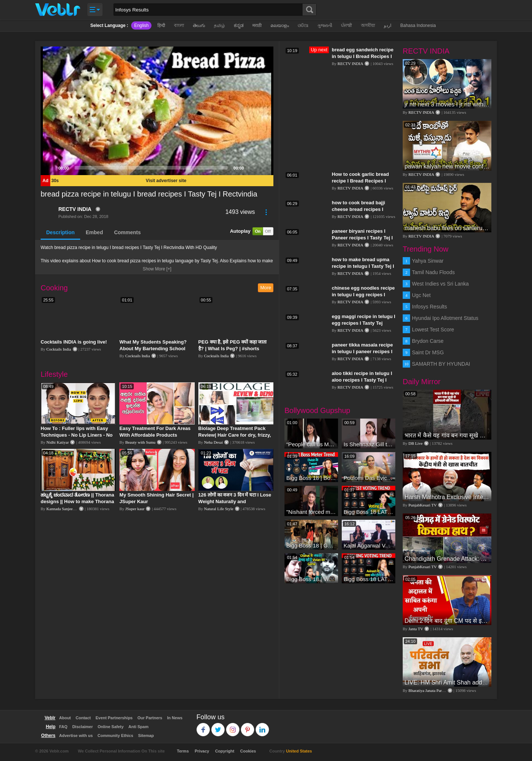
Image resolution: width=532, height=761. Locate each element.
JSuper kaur (135, 509)
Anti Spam (139, 727)
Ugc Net (421, 295)
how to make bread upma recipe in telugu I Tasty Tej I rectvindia (363, 266)
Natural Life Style (219, 509)
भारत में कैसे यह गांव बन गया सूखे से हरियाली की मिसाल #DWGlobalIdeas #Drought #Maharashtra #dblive (447, 435)
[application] (157, 111)
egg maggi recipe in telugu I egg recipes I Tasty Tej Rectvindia (364, 323)
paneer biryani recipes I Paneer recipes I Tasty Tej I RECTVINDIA (362, 238)
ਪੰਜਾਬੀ (347, 25)
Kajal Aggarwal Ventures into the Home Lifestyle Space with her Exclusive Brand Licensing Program (369, 545)
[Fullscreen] (264, 168)
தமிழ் (219, 25)
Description (60, 232)
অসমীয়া (368, 25)
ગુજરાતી (325, 25)
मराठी (257, 25)
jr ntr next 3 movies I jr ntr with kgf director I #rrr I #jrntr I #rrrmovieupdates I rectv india (447, 104)
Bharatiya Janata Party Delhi (432, 690)
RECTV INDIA (75, 209)
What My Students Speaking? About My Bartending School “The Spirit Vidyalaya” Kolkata (154, 349)
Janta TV (416, 629)
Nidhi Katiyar (58, 442)
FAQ (63, 727)
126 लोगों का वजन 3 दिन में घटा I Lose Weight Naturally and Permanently (235, 501)
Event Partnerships (114, 718)
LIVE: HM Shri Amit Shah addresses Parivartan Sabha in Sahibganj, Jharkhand (447, 682)
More (266, 288)
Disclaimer (83, 727)
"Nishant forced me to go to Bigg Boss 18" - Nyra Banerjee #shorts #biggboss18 (311, 512)
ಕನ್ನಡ (239, 25)
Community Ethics (115, 736)
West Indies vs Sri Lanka (440, 284)
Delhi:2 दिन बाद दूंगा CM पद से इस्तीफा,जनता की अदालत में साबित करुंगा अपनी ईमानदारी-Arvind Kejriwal (447, 621)
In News (175, 718)
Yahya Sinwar (428, 261)
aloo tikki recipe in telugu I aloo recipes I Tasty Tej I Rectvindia (362, 380)
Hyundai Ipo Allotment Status (445, 318)
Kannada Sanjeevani (63, 509)
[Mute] (252, 168)
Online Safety (110, 727)
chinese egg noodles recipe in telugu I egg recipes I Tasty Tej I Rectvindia (363, 295)
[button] (157, 111)
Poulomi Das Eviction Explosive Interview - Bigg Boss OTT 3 (369, 478)
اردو (388, 25)
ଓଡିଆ (303, 25)
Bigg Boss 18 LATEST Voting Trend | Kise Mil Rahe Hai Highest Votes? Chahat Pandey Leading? (369, 512)
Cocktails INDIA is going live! (74, 342)
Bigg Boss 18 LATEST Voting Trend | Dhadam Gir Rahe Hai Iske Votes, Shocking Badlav (369, 579)
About (65, 718)
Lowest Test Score (433, 330)
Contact (83, 718)
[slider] (151, 168)
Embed (94, 232)
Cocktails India (59, 349)
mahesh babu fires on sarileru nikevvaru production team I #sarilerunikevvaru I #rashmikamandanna (447, 228)
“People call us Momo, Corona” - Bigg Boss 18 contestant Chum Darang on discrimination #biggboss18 (311, 444)
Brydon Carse (428, 341)
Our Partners (150, 718)
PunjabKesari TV (423, 505)
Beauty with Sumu (140, 442)
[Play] (50, 168)
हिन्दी (161, 25)
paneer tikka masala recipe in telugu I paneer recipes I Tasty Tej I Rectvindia (362, 352)
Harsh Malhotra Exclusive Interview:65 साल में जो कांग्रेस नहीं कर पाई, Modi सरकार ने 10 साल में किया (447, 497)
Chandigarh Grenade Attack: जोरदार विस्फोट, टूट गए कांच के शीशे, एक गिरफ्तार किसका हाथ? (447, 559)
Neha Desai (213, 442)
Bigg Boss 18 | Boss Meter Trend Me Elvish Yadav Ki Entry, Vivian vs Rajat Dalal (311, 478)
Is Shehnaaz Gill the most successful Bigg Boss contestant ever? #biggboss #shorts (369, 444)
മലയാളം (280, 25)
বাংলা (179, 25)
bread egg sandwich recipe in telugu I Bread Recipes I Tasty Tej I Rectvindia (363, 56)
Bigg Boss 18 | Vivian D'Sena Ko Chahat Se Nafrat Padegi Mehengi (311, 579)
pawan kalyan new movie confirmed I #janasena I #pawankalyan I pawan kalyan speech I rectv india (447, 166)
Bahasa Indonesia (418, 25)
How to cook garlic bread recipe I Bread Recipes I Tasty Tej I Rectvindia (360, 181)
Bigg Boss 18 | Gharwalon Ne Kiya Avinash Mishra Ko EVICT (311, 545)
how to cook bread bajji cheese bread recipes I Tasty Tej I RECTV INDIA (359, 209)
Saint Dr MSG (428, 352)
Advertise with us (76, 736)
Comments (127, 232)
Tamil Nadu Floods (433, 272)
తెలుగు (199, 25)
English (141, 25)
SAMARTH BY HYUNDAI (441, 364)
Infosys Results (429, 307)
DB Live (416, 443)
